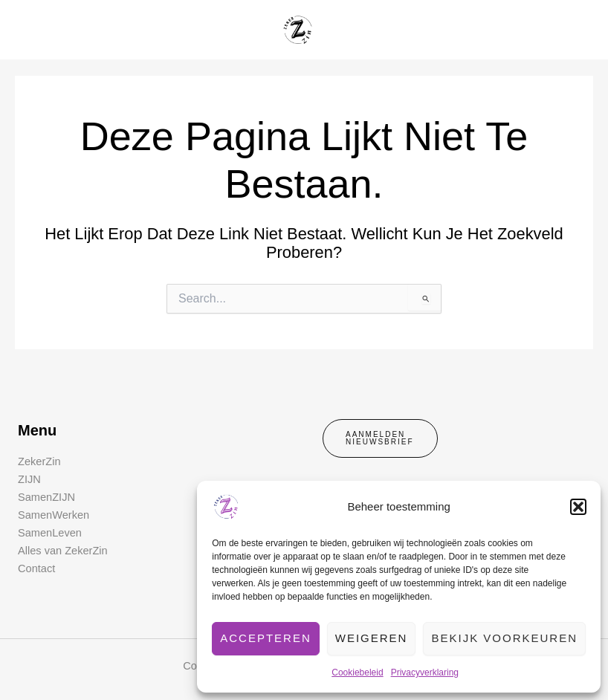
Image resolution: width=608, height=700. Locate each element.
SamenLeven (50, 533)
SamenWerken (54, 515)
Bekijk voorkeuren (504, 638)
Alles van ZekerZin (63, 551)
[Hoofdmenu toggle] (578, 30)
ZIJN (29, 479)
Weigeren (372, 638)
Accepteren (266, 638)
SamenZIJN (46, 497)
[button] (578, 507)
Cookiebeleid (357, 673)
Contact (36, 568)
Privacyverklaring (425, 673)
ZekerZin (39, 461)
